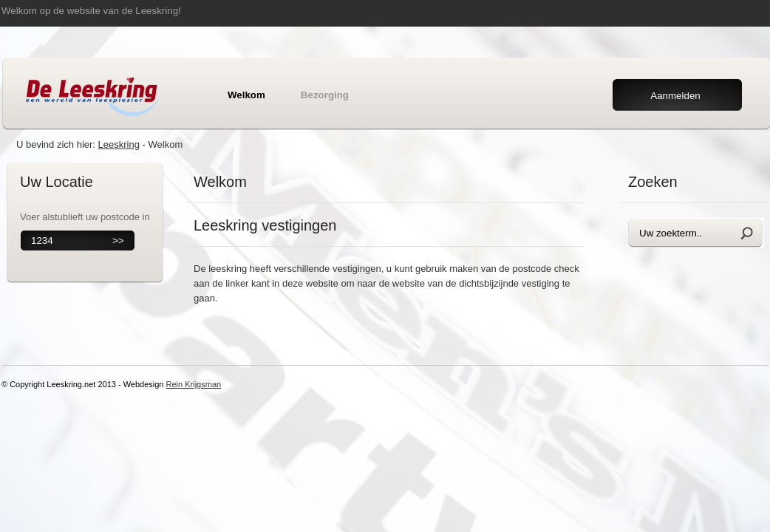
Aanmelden (675, 96)
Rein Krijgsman (194, 384)
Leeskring (119, 144)
